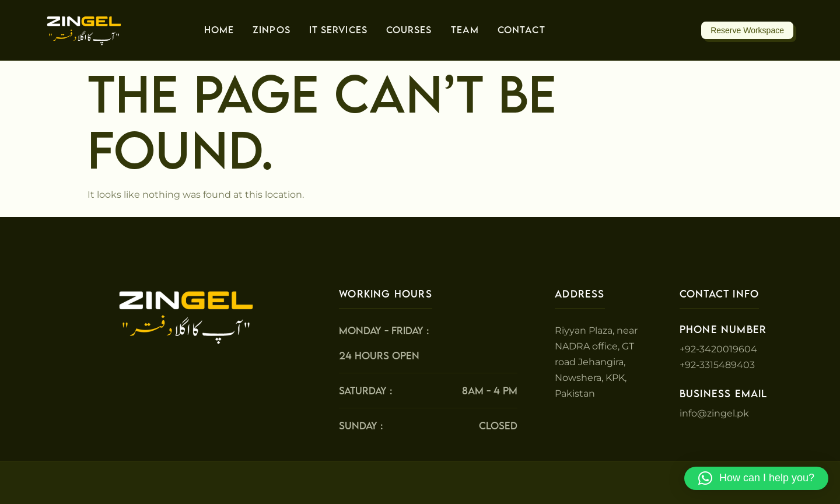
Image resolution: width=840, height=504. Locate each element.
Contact (521, 30)
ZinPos (272, 30)
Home (219, 30)
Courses (409, 30)
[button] (756, 478)
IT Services (338, 30)
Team (465, 30)
